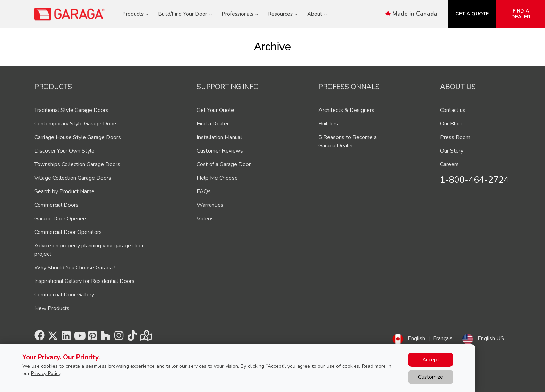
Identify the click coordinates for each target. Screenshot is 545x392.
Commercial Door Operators (68, 232)
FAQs (204, 191)
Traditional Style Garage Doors (71, 110)
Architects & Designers (346, 110)
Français (443, 338)
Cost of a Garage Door (224, 164)
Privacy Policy (46, 373)
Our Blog (451, 124)
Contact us (453, 110)
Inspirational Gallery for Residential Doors (84, 281)
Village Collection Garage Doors (73, 178)
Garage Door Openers (61, 219)
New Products (52, 308)
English (416, 338)
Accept (431, 360)
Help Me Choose (217, 178)
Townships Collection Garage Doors (77, 164)
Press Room (455, 137)
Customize (431, 377)
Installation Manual (219, 137)
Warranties (210, 205)
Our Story (452, 151)
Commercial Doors (56, 205)
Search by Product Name (64, 191)
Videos (205, 219)
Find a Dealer (213, 124)
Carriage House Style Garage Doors (78, 137)
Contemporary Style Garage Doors (76, 124)
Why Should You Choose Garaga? (75, 268)
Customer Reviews (220, 151)
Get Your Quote (215, 110)
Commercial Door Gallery (64, 295)
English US (491, 338)
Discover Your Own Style (64, 151)
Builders (328, 124)
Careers (449, 164)
